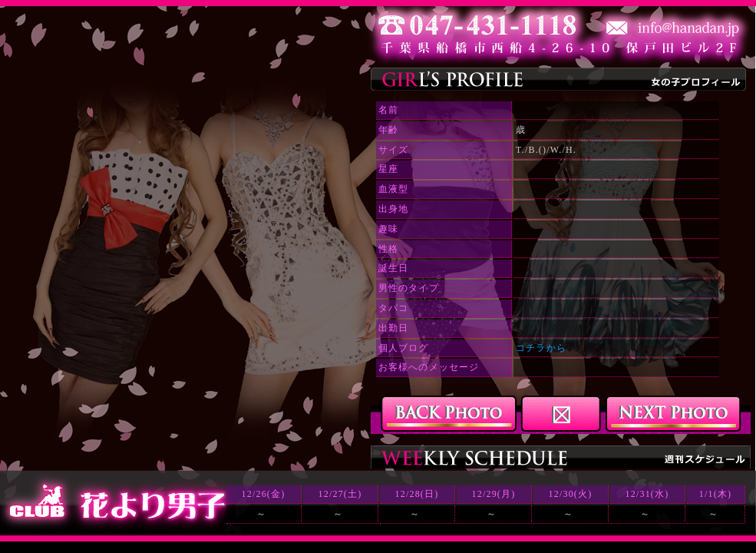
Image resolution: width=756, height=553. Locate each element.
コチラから (541, 348)
